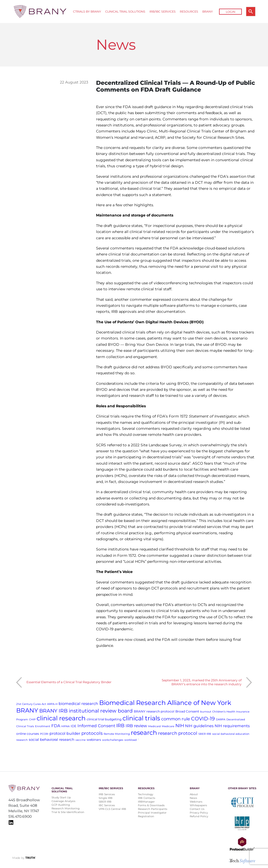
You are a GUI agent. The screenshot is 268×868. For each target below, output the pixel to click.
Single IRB (106, 798)
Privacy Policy (199, 813)
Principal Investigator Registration (152, 814)
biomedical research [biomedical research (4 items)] (78, 704)
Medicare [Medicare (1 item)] (168, 726)
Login (231, 12)
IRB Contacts (147, 798)
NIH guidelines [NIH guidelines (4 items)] (199, 726)
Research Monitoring (66, 808)
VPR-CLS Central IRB (112, 809)
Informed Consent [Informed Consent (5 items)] (96, 726)
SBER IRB (105, 802)
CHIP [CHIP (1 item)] (32, 719)
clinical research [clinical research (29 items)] (61, 718)
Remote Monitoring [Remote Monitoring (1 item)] (117, 734)
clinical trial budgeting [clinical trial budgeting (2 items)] (104, 719)
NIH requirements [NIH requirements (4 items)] (232, 726)
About (194, 794)
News (193, 798)
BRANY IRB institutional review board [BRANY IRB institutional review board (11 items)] (86, 711)
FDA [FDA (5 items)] (56, 726)
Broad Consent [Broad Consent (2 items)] (187, 711)
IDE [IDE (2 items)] (74, 726)
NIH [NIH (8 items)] (180, 725)
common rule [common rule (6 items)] (176, 719)
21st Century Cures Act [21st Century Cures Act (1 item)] (31, 704)
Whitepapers (198, 805)
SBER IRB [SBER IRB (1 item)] (205, 734)
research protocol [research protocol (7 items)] (178, 733)
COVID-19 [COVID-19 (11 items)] (203, 719)
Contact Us (197, 809)
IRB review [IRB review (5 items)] (136, 726)
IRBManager (146, 802)
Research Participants (153, 809)
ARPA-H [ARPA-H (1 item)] (52, 704)
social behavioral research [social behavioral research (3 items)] (52, 739)
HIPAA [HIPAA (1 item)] (65, 726)
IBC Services (107, 805)
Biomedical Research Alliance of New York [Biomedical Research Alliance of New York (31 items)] (165, 703)
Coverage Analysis (63, 801)
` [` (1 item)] (138, 740)
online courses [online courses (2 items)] (28, 734)
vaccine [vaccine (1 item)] (80, 740)
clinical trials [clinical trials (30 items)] (141, 718)
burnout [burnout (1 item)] (206, 712)
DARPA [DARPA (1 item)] (221, 719)
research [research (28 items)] (144, 733)
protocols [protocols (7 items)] (92, 733)
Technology (146, 794)
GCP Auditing (61, 805)
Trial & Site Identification (68, 812)
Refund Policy (199, 816)
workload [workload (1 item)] (130, 740)
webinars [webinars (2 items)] (94, 740)
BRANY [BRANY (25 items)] (27, 710)
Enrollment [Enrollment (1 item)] (43, 726)
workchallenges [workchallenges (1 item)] (113, 740)
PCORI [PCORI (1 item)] (44, 734)
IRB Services (107, 794)
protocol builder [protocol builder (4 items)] (65, 733)
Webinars (196, 802)
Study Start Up (61, 797)
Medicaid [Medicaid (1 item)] (154, 726)
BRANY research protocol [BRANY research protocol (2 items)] (154, 711)
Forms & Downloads (151, 805)
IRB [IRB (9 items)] (120, 725)
